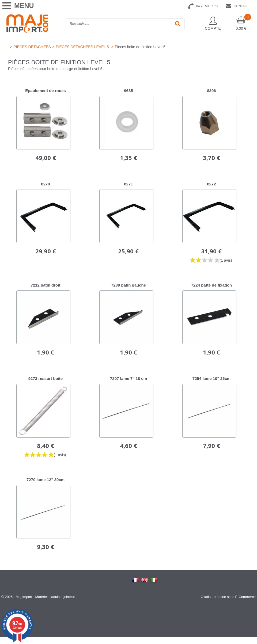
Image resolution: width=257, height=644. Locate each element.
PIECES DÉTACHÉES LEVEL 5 (83, 47)
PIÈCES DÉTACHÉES (32, 47)
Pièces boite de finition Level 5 (140, 47)
